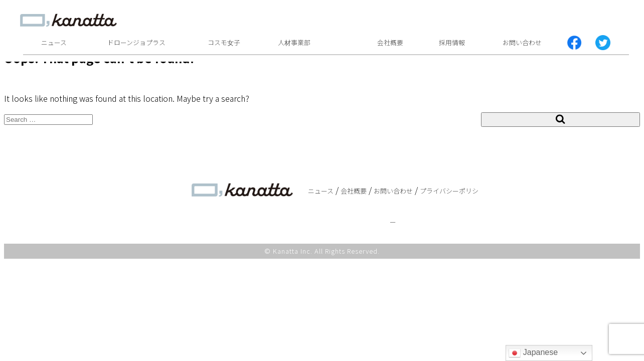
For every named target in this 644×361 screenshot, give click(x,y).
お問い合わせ (522, 42)
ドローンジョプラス (136, 42)
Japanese (533, 353)
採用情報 (452, 42)
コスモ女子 (224, 42)
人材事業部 (294, 42)
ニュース (54, 42)
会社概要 (390, 42)
